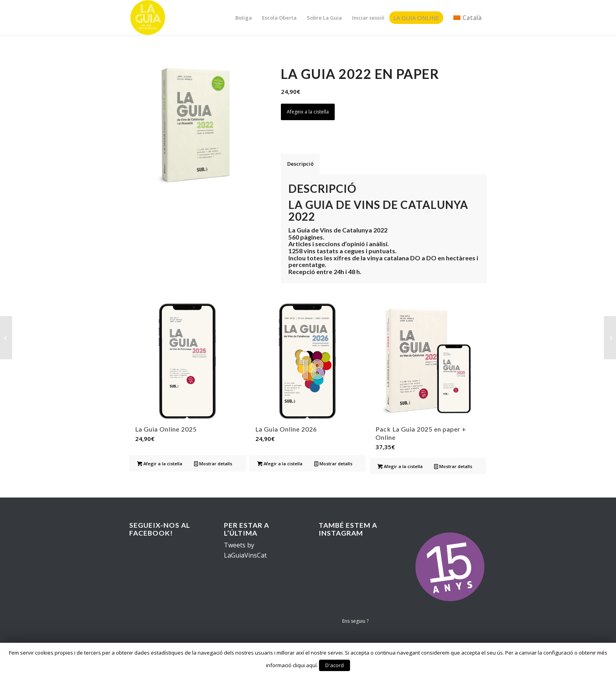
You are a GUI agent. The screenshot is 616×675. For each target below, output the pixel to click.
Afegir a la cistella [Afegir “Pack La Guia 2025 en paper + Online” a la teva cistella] (400, 466)
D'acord (335, 665)
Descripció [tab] (300, 164)
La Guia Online (416, 18)
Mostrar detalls (213, 464)
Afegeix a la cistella (308, 112)
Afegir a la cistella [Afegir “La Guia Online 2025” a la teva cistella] (160, 464)
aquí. (312, 665)
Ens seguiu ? (355, 621)
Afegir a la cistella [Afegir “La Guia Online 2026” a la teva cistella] (280, 464)
